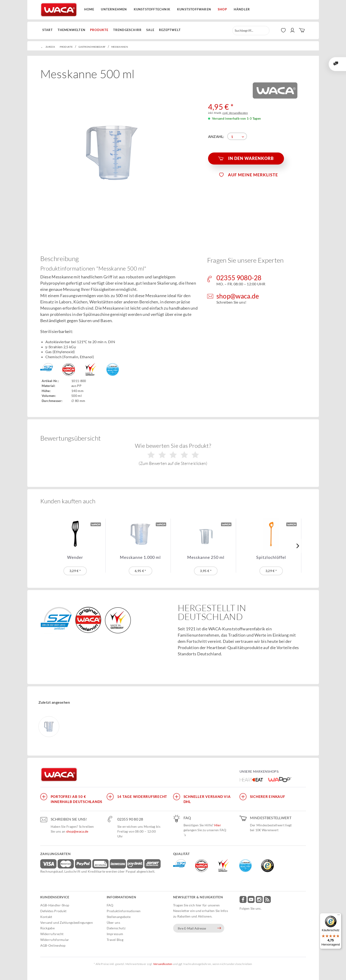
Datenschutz (116, 928)
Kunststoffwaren (194, 9)
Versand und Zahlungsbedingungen (67, 922)
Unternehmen (114, 9)
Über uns (113, 922)
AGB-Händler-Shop (55, 905)
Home (89, 9)
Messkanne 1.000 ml (140, 557)
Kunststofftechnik (152, 9)
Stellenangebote (119, 917)
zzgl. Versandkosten (235, 113)
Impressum (115, 934)
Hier (218, 825)
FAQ (110, 905)
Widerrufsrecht (52, 934)
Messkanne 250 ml (206, 557)
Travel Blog (115, 940)
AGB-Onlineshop (53, 945)
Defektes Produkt (53, 911)
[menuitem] (49, 30)
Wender (75, 557)
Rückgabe (47, 928)
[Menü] (339, 916)
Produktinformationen (124, 911)
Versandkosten (163, 964)
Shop (222, 9)
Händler (242, 9)
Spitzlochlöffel (271, 557)
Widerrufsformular (55, 940)
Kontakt (46, 917)
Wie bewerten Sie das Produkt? (173, 454)
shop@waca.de (77, 831)
